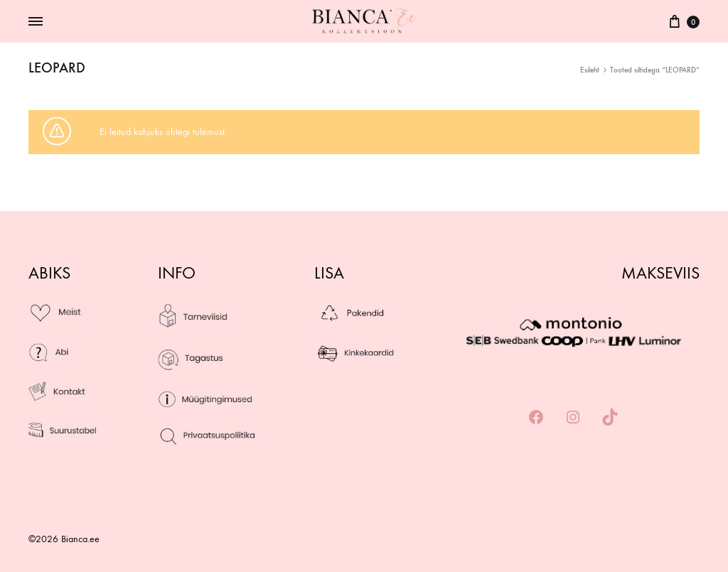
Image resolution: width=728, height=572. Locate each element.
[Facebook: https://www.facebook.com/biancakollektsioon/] (536, 418)
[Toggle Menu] (36, 22)
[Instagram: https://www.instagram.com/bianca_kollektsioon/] (573, 418)
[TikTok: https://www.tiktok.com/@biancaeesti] (610, 418)
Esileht (590, 70)
